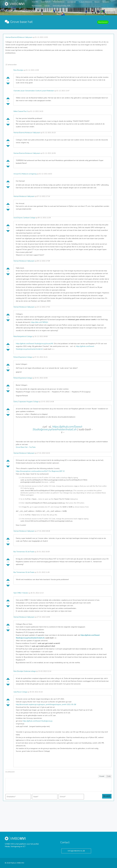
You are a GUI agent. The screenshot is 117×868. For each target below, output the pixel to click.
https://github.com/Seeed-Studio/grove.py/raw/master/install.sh (58, 428)
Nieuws (97, 2)
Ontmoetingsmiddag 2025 (61, 6)
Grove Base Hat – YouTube (26, 447)
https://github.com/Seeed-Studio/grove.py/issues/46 (35, 344)
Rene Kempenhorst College (23, 337)
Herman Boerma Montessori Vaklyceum (27, 133)
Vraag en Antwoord (85, 2)
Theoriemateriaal (59, 2)
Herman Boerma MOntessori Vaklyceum (19, 37)
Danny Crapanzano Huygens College (26, 402)
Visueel (102, 776)
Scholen (47, 6)
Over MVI (35, 2)
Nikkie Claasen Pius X (21, 111)
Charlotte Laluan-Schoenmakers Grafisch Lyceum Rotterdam (34, 91)
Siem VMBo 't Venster (21, 593)
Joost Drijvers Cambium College (24, 218)
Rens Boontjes (18, 70)
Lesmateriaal (72, 2)
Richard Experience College (23, 357)
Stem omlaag (8, 84)
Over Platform (46, 2)
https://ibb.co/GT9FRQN (39, 322)
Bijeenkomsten (37, 6)
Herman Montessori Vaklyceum (24, 196)
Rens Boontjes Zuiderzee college (25, 671)
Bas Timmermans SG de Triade (24, 552)
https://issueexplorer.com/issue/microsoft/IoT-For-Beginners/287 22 (40, 471)
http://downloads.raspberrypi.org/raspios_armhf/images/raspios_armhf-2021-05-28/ (46, 704)
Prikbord (25, 11)
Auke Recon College (20, 692)
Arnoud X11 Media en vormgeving (25, 174)
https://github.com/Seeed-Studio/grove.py (38, 721)
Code (109, 776)
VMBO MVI (11, 11)
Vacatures (106, 2)
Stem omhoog (8, 77)
